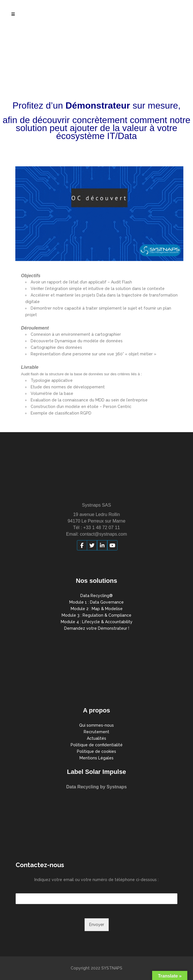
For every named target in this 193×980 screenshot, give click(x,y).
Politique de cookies (96, 751)
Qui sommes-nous (96, 725)
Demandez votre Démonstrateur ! (97, 628)
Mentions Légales (96, 758)
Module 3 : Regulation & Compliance (96, 615)
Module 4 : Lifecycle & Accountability (97, 622)
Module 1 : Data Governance (96, 602)
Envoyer (97, 925)
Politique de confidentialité (97, 745)
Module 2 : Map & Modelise (97, 609)
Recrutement (96, 732)
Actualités (96, 738)
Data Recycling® (96, 596)
